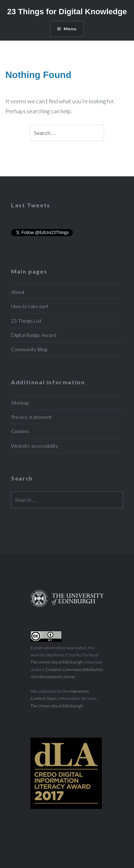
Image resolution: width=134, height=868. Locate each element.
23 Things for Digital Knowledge (67, 12)
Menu (70, 29)
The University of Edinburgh (57, 662)
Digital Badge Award (34, 335)
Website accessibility (35, 446)
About (18, 292)
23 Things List (26, 321)
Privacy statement (31, 417)
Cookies (20, 431)
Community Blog (29, 349)
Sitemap (20, 403)
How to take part (30, 306)
